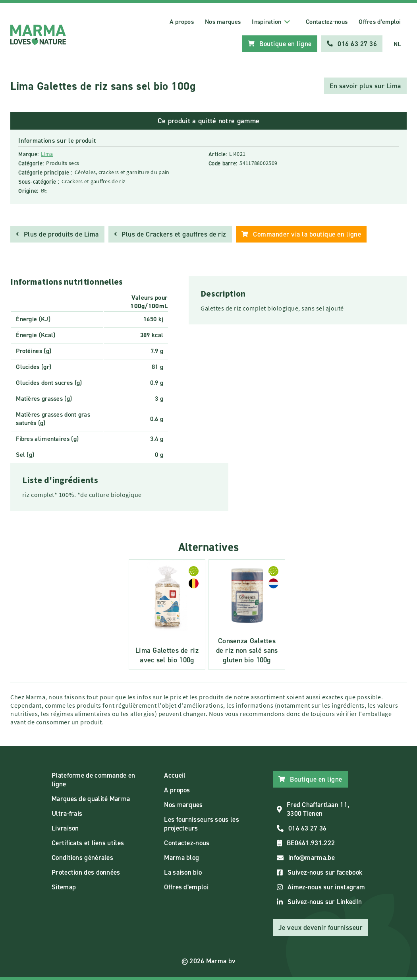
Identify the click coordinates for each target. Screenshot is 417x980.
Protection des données (86, 872)
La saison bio (183, 872)
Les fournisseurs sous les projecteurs (202, 824)
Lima (47, 154)
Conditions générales (82, 858)
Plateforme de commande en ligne (94, 780)
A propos (182, 22)
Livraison (65, 828)
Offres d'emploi (380, 22)
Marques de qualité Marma (91, 799)
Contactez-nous (327, 22)
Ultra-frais (67, 813)
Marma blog (181, 858)
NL (397, 44)
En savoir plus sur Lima (365, 86)
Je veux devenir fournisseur (321, 928)
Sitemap (64, 887)
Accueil (175, 775)
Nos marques (223, 22)
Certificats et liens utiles (88, 843)
